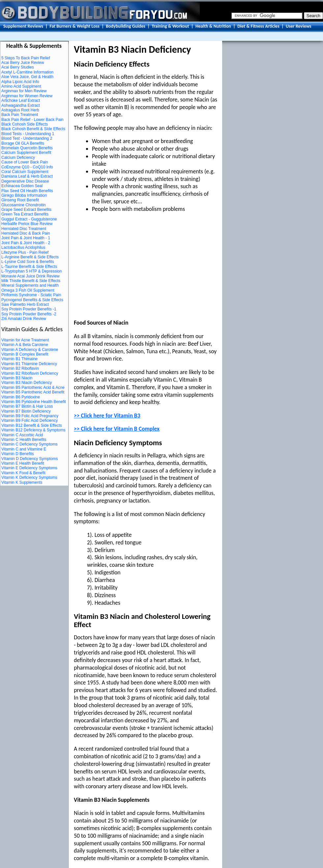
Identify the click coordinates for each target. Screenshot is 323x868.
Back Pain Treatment (20, 115)
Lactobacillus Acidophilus (23, 247)
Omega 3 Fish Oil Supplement (28, 290)
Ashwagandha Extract (21, 105)
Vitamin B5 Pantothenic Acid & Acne (33, 388)
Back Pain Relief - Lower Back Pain (32, 120)
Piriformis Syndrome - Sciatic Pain (31, 295)
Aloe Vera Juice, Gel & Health (27, 77)
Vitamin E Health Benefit (23, 463)
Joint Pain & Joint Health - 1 (26, 238)
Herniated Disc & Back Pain (26, 233)
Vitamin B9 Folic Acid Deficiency (29, 420)
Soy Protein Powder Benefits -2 (29, 314)
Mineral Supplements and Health (30, 285)
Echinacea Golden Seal (22, 186)
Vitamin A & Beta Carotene (25, 345)
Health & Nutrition (213, 26)
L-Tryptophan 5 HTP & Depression (31, 271)
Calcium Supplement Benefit (26, 153)
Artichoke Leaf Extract (21, 101)
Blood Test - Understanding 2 (27, 138)
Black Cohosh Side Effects (25, 124)
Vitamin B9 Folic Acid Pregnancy (30, 416)
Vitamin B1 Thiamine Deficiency (29, 364)
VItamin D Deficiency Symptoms (29, 459)
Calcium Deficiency (18, 158)
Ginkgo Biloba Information (24, 195)
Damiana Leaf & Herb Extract (27, 176)
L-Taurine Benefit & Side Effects (29, 267)
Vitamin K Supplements (22, 482)
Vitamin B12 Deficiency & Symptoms (33, 430)
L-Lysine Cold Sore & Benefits (28, 262)
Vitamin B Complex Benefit (25, 354)
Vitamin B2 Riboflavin (20, 368)
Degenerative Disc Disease (25, 181)
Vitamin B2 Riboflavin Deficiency (30, 373)
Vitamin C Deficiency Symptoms (29, 444)
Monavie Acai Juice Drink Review (30, 276)
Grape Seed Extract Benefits (26, 210)
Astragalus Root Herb (20, 110)
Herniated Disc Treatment (24, 229)
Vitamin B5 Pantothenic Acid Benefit (33, 392)
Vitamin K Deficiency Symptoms (29, 477)
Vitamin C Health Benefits (24, 440)
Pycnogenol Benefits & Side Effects (32, 300)
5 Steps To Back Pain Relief (26, 58)
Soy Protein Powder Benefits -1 (29, 309)
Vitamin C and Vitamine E (24, 449)
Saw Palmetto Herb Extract (25, 304)
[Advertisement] (129, 267)
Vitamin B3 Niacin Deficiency (27, 383)
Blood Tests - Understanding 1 (28, 134)
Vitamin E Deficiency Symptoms (29, 468)
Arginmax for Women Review (27, 96)
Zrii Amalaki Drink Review (24, 319)
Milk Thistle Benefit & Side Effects (31, 281)
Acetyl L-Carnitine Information (27, 72)
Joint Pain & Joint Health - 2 (26, 243)
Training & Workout (170, 26)
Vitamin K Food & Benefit (23, 473)
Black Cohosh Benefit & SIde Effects (33, 129)
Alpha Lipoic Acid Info (20, 82)
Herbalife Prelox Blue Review (27, 224)
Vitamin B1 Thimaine (19, 359)
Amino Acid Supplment (21, 86)
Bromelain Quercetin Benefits (27, 148)
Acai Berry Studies (18, 67)
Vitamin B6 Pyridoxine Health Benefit (34, 402)
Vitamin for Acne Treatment (25, 340)
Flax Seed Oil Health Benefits (27, 191)
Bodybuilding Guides (126, 26)
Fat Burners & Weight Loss (74, 26)
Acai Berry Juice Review (23, 63)
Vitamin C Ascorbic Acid (22, 435)
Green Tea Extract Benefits (25, 214)
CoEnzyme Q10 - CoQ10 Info (27, 167)
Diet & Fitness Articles (258, 26)
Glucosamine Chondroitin (24, 205)
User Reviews (299, 26)
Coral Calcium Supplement (25, 172)
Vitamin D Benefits (18, 454)
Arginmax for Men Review (24, 91)
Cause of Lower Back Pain (25, 162)
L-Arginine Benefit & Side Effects (30, 257)
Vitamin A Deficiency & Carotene (30, 350)
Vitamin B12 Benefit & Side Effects (32, 425)
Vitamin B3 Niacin (17, 378)
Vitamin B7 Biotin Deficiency (26, 411)
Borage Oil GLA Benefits (23, 143)
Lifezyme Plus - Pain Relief (25, 252)
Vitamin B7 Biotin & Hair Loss (27, 406)
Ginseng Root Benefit (20, 200)
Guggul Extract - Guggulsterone (29, 219)
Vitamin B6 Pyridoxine (21, 397)
